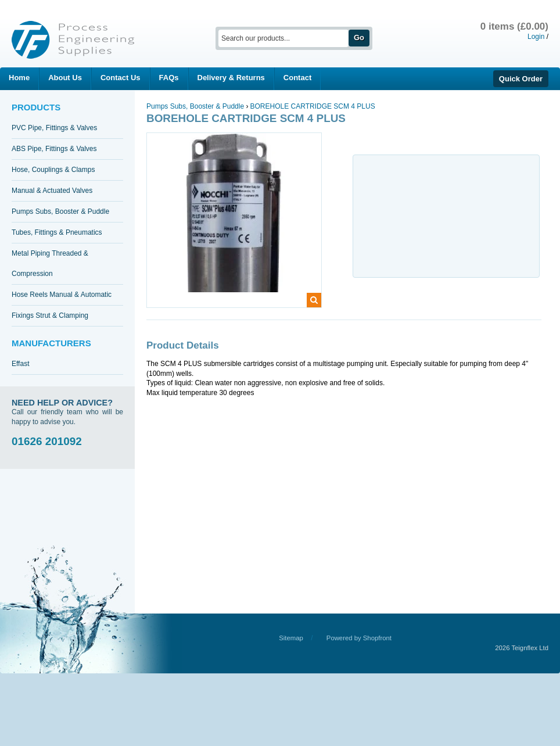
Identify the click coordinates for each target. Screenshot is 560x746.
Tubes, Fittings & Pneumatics (57, 232)
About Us (65, 78)
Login (536, 37)
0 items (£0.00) (514, 26)
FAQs (169, 78)
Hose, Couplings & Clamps (53, 170)
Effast (20, 364)
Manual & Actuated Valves (52, 191)
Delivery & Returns (231, 78)
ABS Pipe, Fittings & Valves (54, 149)
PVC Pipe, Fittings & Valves (54, 128)
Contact (297, 78)
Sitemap (291, 638)
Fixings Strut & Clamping (50, 315)
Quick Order (521, 79)
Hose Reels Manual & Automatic (62, 295)
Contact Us (121, 78)
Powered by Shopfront (359, 638)
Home (19, 78)
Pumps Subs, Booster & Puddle (60, 211)
